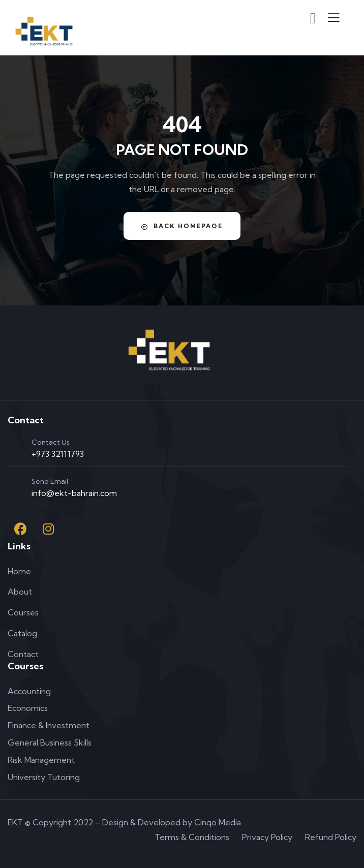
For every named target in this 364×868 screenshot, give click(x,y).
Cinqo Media (218, 822)
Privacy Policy (267, 837)
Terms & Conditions (192, 837)
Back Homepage (182, 226)
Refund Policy (331, 837)
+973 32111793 (58, 454)
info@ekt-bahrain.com (74, 493)
